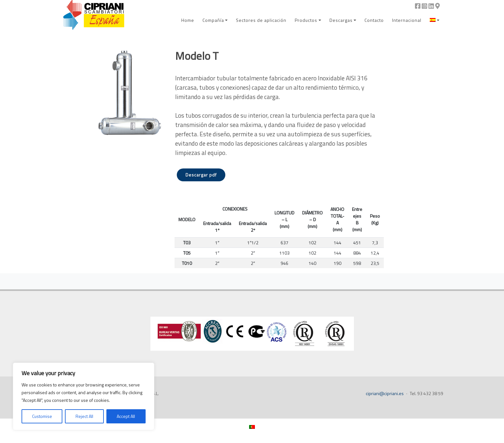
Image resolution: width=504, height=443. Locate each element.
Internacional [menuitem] (407, 20)
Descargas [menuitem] (341, 20)
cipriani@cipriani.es (385, 393)
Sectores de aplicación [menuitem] (261, 20)
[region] (84, 396)
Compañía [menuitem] (213, 20)
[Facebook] (418, 6)
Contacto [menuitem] (374, 20)
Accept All (126, 416)
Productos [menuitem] (306, 20)
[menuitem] (435, 20)
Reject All (84, 416)
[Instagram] (424, 6)
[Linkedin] (431, 6)
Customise (42, 416)
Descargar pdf (201, 175)
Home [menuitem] (188, 20)
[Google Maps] (437, 6)
